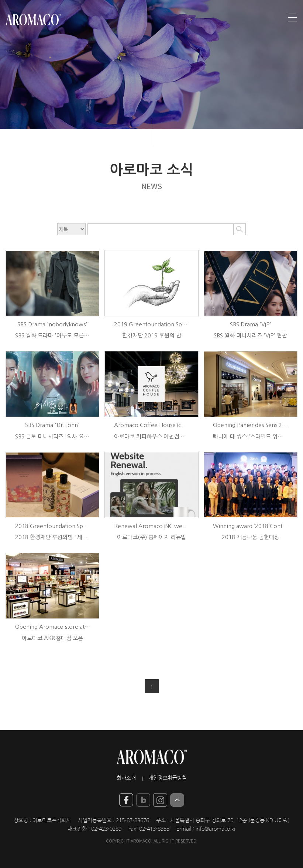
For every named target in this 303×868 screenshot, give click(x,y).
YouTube (126, 800)
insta (160, 800)
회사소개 (126, 778)
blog (143, 800)
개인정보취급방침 (168, 778)
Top (177, 800)
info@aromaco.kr (216, 829)
